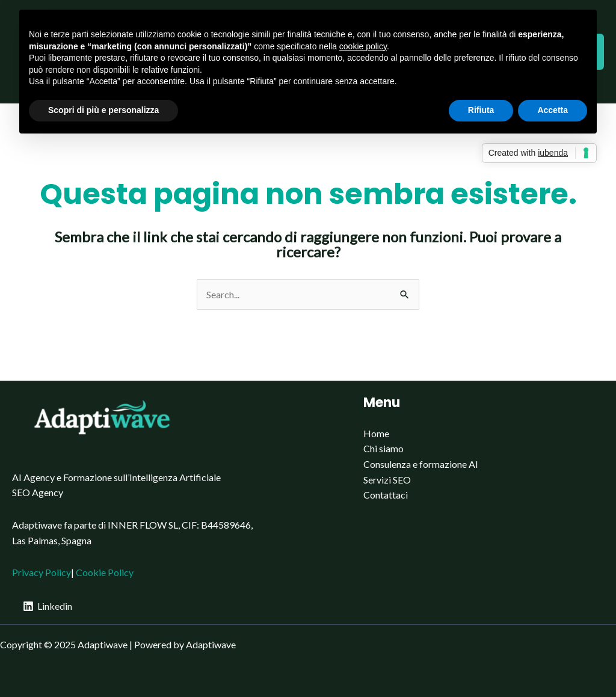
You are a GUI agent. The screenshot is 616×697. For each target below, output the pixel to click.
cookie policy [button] (363, 46)
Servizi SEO (387, 480)
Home (376, 433)
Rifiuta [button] (481, 110)
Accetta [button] (553, 110)
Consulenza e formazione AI (421, 464)
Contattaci (386, 495)
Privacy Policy (42, 572)
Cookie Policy (105, 572)
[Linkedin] (48, 606)
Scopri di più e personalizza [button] (103, 110)
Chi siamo (383, 448)
